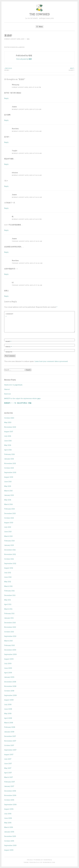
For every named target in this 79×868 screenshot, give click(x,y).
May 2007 (8, 768)
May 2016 (8, 445)
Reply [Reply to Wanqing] (6, 98)
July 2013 (8, 527)
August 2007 (9, 754)
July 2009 (8, 663)
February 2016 (9, 454)
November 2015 (10, 463)
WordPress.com (49, 862)
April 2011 (8, 604)
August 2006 (9, 809)
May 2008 (8, 713)
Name (8, 341)
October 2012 (9, 559)
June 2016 (8, 441)
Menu (39, 27)
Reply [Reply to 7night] (6, 164)
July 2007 (8, 759)
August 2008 (9, 700)
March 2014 (8, 504)
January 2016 (9, 459)
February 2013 (9, 541)
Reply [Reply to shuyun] (6, 186)
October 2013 (9, 518)
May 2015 (8, 486)
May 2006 (8, 823)
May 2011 (8, 600)
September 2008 (10, 695)
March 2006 (9, 827)
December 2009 (10, 650)
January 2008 (9, 732)
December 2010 (10, 623)
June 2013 (8, 532)
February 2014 (9, 509)
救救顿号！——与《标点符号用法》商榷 (18, 403)
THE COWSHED (39, 14)
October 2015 (9, 468)
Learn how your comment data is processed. (51, 361)
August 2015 (9, 477)
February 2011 (9, 613)
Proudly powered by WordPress (39, 860)
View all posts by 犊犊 (24, 59)
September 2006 (10, 804)
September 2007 (10, 750)
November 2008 (10, 686)
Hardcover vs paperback (13, 385)
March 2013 (8, 536)
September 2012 (10, 563)
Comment (9, 315)
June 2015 (8, 482)
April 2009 (8, 673)
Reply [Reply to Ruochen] (6, 142)
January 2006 (9, 832)
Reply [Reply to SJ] (6, 296)
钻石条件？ (57, 69)
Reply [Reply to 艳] (6, 230)
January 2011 (9, 618)
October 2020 (9, 418)
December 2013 (10, 513)
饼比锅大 (22, 69)
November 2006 (10, 795)
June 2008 (8, 709)
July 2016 (8, 436)
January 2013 (9, 545)
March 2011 (8, 609)
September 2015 (10, 472)
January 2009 (9, 677)
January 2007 (9, 786)
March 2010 (8, 641)
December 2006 (10, 791)
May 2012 (8, 582)
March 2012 (8, 586)
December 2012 (10, 550)
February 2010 (9, 645)
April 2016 (8, 450)
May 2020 (8, 422)
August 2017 (9, 431)
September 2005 (10, 845)
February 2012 (9, 591)
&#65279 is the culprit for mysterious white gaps (22, 398)
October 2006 (9, 800)
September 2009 (10, 654)
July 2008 (8, 704)
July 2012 (8, 573)
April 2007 (8, 773)
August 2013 (9, 523)
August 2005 (9, 850)
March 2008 (9, 723)
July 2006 (8, 814)
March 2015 (8, 491)
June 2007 (8, 763)
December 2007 (10, 736)
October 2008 (9, 691)
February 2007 (10, 782)
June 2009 (8, 668)
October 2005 (9, 841)
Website (9, 352)
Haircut (7, 389)
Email (9, 347)
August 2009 (9, 659)
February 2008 (10, 727)
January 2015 (9, 495)
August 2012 (9, 568)
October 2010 (9, 632)
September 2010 (10, 636)
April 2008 (8, 718)
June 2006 (8, 818)
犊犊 (28, 39)
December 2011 (10, 595)
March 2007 (9, 777)
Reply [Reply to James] (6, 120)
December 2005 (10, 836)
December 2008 (10, 682)
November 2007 (10, 741)
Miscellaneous (18, 47)
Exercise (8, 394)
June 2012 (8, 577)
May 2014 (8, 500)
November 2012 (10, 554)
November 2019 (10, 427)
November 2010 (10, 627)
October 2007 (9, 745)
